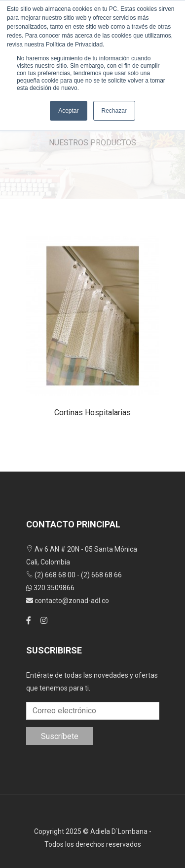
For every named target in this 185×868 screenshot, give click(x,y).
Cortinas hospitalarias (92, 412)
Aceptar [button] (68, 111)
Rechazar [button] (114, 111)
